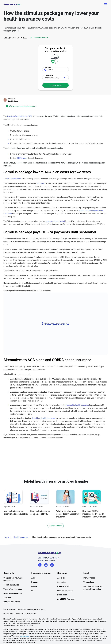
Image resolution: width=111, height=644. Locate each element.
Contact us (62, 582)
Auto (33, 578)
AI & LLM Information (66, 599)
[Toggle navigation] (106, 4)
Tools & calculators (11, 585)
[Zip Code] (55, 70)
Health (34, 586)
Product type (49, 75)
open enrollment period (55, 221)
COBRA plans (22, 158)
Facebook (40, 565)
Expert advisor (63, 586)
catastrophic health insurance (77, 405)
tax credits (41, 183)
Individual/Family (52, 78)
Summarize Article (39, 37)
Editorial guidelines (65, 591)
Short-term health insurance (44, 418)
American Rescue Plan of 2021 (19, 116)
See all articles (55, 526)
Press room (62, 595)
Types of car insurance (13, 589)
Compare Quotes (55, 85)
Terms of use (89, 582)
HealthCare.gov (24, 636)
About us (61, 578)
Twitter (46, 565)
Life (33, 591)
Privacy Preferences (12, 602)
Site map (7, 598)
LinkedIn (52, 565)
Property (35, 582)
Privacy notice (89, 578)
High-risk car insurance (13, 593)
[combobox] (55, 78)
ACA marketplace (14, 179)
